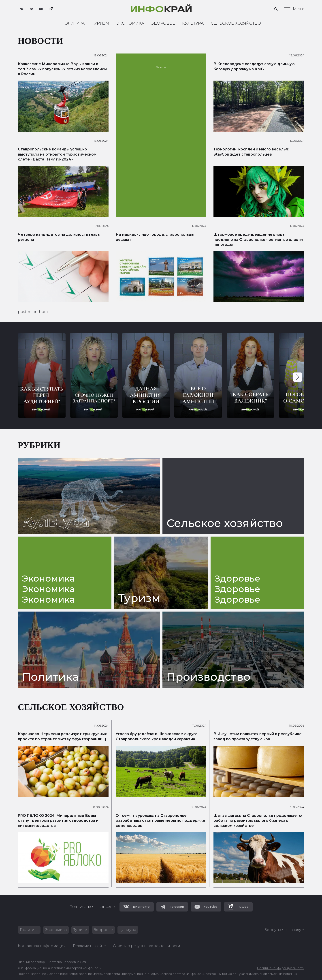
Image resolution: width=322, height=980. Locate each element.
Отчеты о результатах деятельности (147, 946)
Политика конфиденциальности (281, 968)
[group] (42, 375)
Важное (161, 67)
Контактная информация (42, 946)
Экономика (130, 23)
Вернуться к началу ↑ (284, 930)
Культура (193, 23)
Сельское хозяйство (236, 23)
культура (128, 930)
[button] (297, 377)
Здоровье (163, 23)
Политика (73, 23)
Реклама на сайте (89, 946)
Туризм (101, 23)
